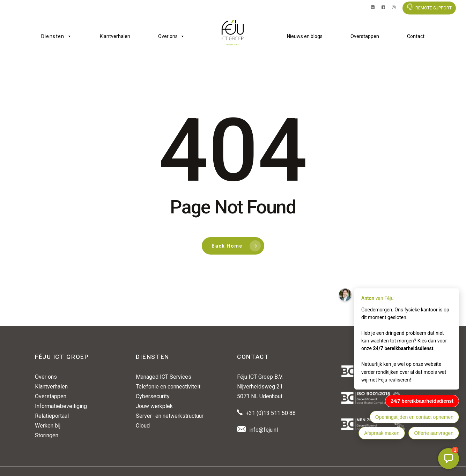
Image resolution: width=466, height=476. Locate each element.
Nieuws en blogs (305, 36)
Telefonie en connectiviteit (168, 387)
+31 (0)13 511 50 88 (271, 413)
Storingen (47, 435)
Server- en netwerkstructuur (170, 416)
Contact (416, 36)
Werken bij (48, 426)
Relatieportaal (52, 416)
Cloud (143, 426)
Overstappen (365, 36)
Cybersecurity (153, 396)
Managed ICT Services (164, 377)
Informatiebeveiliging (61, 406)
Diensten (57, 36)
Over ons (171, 36)
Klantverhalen (115, 36)
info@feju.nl (264, 430)
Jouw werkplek (154, 406)
